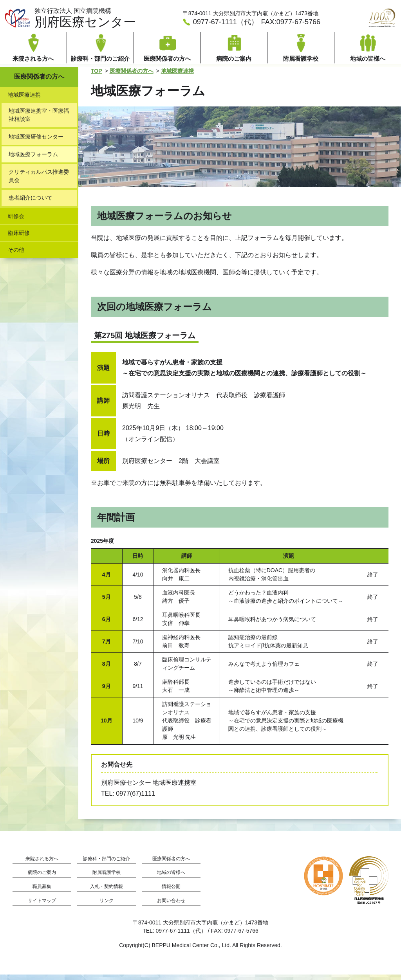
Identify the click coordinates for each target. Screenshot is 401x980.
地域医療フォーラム (33, 160)
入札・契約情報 (107, 892)
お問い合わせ (171, 906)
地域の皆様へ (171, 878)
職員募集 (42, 892)
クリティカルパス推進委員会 (39, 181)
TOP (97, 76)
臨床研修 (19, 238)
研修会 (16, 222)
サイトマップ (42, 906)
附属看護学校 (107, 878)
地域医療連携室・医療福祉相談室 (39, 120)
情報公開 (171, 892)
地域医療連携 (177, 76)
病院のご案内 (42, 878)
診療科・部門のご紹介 (107, 864)
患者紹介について (31, 203)
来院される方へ (42, 864)
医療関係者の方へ (132, 76)
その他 (16, 255)
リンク (107, 906)
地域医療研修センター (36, 142)
